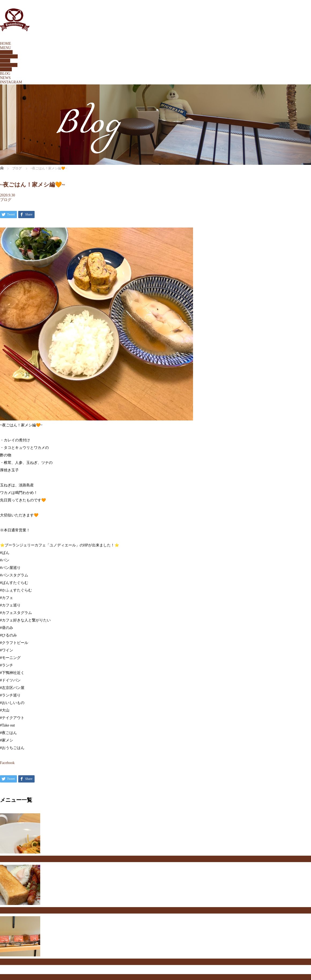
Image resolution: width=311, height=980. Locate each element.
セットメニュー (11, 910)
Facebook (7, 763)
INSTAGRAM (11, 82)
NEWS (5, 78)
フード (5, 859)
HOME (5, 44)
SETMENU (9, 56)
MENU (5, 48)
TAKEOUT (9, 65)
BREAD (6, 52)
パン (3, 962)
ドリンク (6, 977)
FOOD (5, 61)
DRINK (6, 69)
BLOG (5, 74)
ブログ (6, 200)
